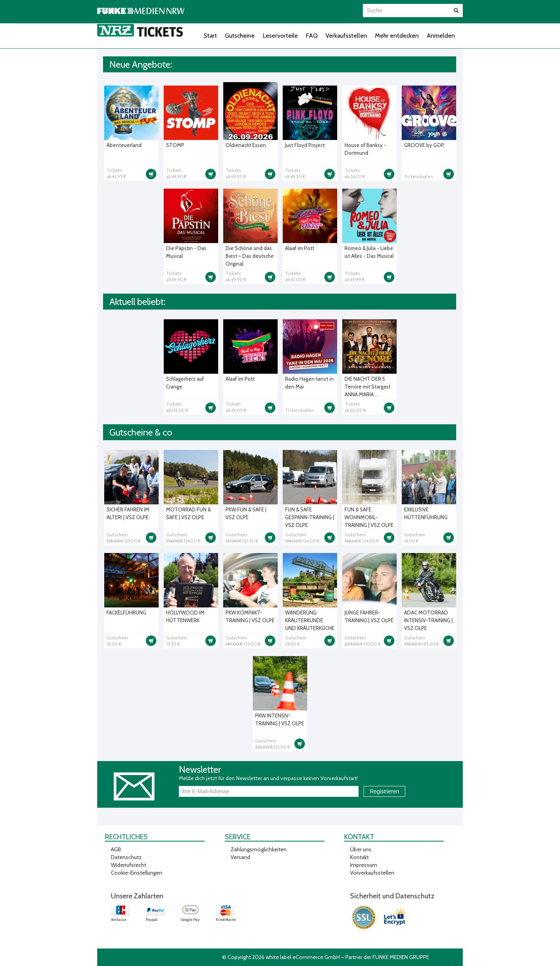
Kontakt (359, 857)
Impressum (364, 865)
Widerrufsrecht (129, 865)
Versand (240, 857)
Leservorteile (280, 36)
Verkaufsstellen (346, 36)
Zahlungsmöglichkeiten (259, 849)
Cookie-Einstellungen (136, 873)
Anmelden (441, 36)
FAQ (312, 36)
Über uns (361, 849)
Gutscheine (240, 36)
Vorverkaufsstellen (372, 873)
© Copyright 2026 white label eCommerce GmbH (281, 957)
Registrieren (384, 791)
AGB (116, 849)
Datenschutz (126, 857)
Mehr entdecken (397, 36)
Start (210, 36)
